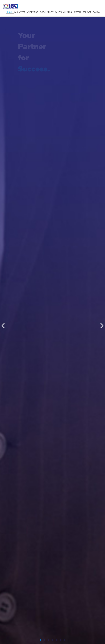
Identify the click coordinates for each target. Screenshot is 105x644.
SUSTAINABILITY (47, 12)
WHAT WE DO (33, 12)
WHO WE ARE (20, 12)
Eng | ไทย (97, 12)
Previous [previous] (3, 325)
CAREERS (77, 12)
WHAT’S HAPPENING (63, 12)
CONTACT (87, 12)
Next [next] (102, 325)
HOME (10, 12)
